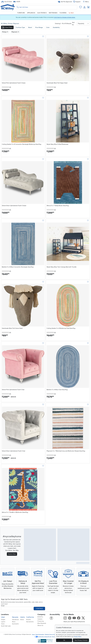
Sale (71, 13)
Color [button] (48, 27)
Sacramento (30, 622)
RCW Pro (40, 617)
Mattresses (53, 13)
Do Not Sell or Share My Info (43, 637)
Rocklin (29, 620)
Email (3, 606)
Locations (5, 614)
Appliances (31, 13)
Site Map (54, 637)
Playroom (16, 24)
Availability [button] (56, 27)
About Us (40, 625)
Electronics (42, 13)
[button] (7, 27)
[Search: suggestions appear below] (47, 7)
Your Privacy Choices (81, 640)
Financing (41, 621)
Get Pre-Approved (65, 2)
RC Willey (4, 24)
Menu (86, 2)
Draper (3, 620)
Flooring (63, 13)
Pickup (10, 24)
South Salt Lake (6, 626)
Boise (22, 620)
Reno (14, 622)
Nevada (15, 617)
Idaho (23, 617)
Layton (3, 622)
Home (33, 634)
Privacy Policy (78, 637)
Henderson (16, 620)
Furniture (21, 13)
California (30, 617)
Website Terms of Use (50, 634)
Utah (3, 617)
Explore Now (12, 554)
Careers (40, 619)
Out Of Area (6, 2)
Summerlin (15, 624)
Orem (3, 624)
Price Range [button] (39, 27)
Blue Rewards (42, 623)
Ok (64, 640)
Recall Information (40, 634)
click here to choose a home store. (65, 17)
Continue (39, 609)
